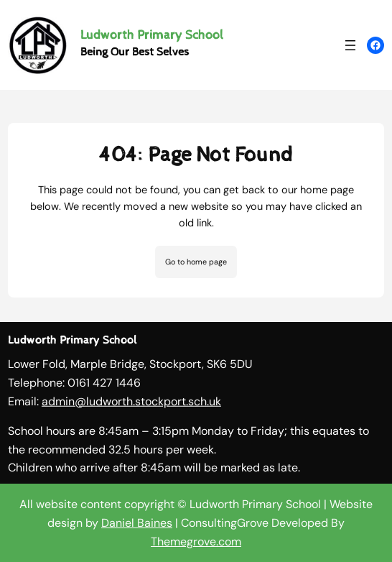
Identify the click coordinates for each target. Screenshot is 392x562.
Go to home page (196, 262)
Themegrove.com (196, 542)
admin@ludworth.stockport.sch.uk (131, 404)
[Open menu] (350, 45)
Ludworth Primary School (152, 35)
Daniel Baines (137, 523)
